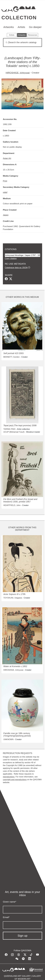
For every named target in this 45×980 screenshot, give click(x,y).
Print (5, 181)
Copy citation (11, 258)
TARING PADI (9, 429)
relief (5, 192)
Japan (6, 215)
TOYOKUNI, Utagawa (13, 598)
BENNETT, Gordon (11, 357)
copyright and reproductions (15, 780)
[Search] (22, 42)
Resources (33, 35)
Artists (21, 27)
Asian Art (7, 158)
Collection (19, 18)
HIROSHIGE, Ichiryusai (18, 73)
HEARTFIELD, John (12, 505)
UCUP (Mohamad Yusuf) (14, 432)
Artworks (9, 27)
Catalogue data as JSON (16, 268)
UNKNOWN (8, 739)
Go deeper (35, 27)
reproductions (9, 777)
